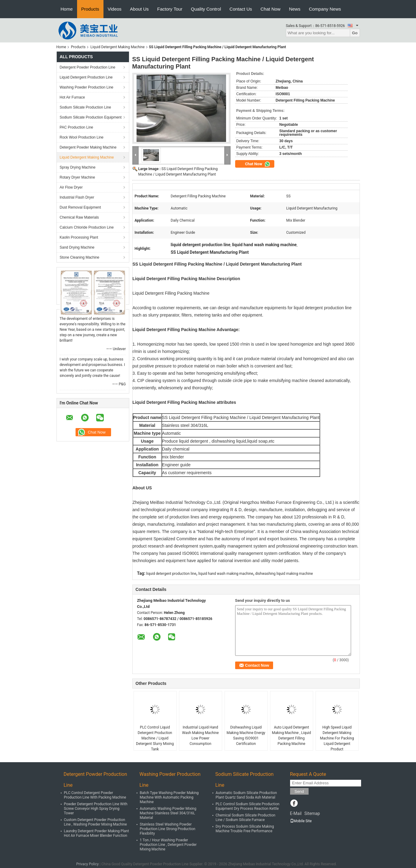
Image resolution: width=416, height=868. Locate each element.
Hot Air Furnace (72, 97)
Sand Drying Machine (77, 247)
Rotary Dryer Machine (78, 177)
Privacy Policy (87, 864)
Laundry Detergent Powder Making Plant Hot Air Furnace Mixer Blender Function (96, 833)
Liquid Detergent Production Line (86, 77)
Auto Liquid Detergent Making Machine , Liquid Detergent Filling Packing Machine (291, 736)
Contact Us (241, 9)
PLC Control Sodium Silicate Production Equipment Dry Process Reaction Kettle (248, 806)
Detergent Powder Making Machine (88, 147)
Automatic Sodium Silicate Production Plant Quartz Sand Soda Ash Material (246, 795)
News (295, 9)
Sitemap (312, 813)
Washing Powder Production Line (87, 87)
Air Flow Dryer (71, 187)
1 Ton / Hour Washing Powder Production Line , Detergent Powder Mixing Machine (168, 845)
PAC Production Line (77, 127)
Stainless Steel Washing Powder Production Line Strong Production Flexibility (168, 829)
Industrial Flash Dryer (77, 197)
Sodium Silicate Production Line (85, 107)
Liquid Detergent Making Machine (118, 47)
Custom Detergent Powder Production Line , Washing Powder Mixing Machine (96, 822)
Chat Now (271, 9)
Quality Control (206, 9)
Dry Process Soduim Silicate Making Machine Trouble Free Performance (245, 829)
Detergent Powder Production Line (88, 67)
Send (299, 791)
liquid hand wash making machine (226, 574)
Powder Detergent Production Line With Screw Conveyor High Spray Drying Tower (96, 809)
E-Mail (296, 813)
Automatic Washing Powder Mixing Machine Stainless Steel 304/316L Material (168, 813)
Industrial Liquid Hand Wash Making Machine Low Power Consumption (200, 736)
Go (355, 33)
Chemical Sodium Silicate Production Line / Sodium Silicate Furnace (246, 818)
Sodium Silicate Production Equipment (91, 117)
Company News (325, 9)
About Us (139, 9)
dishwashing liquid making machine (284, 574)
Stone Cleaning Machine (80, 257)
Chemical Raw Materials (79, 217)
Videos (115, 9)
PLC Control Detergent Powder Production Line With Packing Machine (95, 795)
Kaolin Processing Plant (79, 237)
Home (67, 9)
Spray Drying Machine (78, 167)
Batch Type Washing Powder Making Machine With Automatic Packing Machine (169, 797)
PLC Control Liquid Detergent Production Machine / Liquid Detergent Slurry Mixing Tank (155, 738)
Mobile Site (301, 821)
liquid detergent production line (171, 574)
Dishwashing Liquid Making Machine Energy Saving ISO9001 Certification (246, 736)
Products (90, 9)
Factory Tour (170, 9)
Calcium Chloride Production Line (87, 227)
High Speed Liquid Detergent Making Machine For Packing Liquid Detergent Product (337, 738)
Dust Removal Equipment (80, 207)
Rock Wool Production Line (82, 137)
